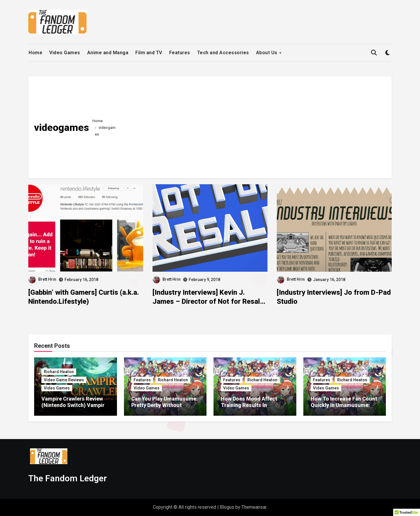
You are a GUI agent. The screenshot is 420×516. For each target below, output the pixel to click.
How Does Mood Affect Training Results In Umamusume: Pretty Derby (253, 405)
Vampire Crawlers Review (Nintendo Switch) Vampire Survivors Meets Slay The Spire (74, 408)
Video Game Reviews (64, 380)
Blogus (227, 507)
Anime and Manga (108, 53)
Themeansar (254, 507)
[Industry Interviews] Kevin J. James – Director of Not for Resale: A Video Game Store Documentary (209, 301)
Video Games (65, 53)
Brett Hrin (42, 279)
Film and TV (149, 53)
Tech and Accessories (223, 53)
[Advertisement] (253, 126)
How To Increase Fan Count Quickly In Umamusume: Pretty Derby (344, 405)
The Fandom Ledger (68, 478)
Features (180, 53)
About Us (267, 53)
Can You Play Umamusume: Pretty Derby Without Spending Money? (164, 405)
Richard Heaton (59, 372)
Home (35, 53)
